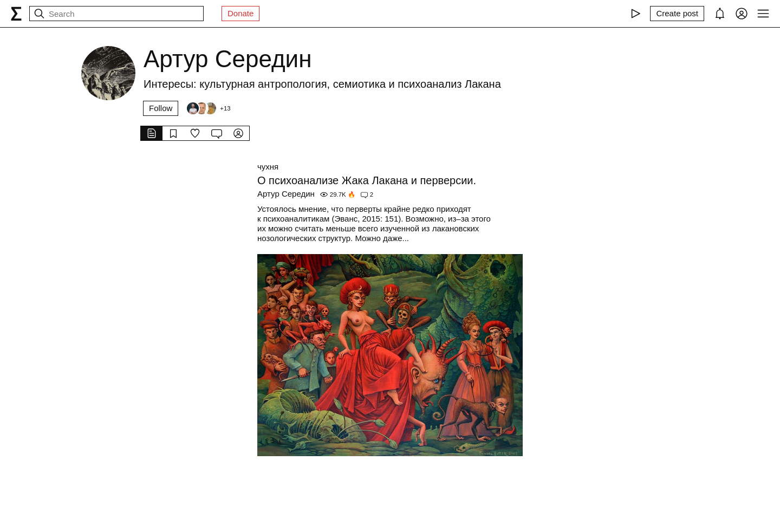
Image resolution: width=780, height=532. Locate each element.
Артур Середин (286, 194)
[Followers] (208, 108)
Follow (161, 108)
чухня (268, 167)
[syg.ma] (16, 14)
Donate (240, 13)
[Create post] (677, 14)
